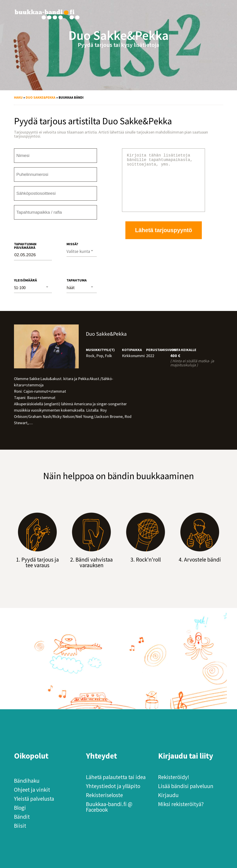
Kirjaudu (168, 795)
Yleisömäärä (25, 280)
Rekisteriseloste (104, 795)
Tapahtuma (77, 280)
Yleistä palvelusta (34, 799)
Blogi (20, 808)
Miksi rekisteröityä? (181, 804)
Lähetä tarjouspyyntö (164, 241)
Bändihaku (27, 781)
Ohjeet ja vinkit (32, 790)
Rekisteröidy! (174, 777)
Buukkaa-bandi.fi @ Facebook (109, 807)
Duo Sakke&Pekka (41, 97)
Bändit (22, 817)
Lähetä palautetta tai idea (116, 777)
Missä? (72, 244)
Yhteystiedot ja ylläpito (113, 786)
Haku (18, 97)
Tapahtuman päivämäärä (25, 246)
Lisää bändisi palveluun (186, 786)
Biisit (20, 826)
